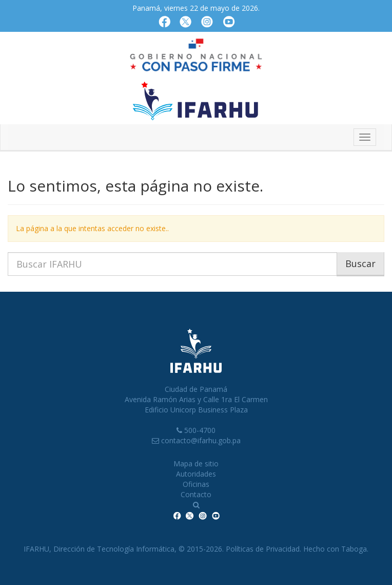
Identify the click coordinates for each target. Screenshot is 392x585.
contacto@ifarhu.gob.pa (201, 440)
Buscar (360, 263)
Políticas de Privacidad (263, 549)
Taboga (354, 549)
